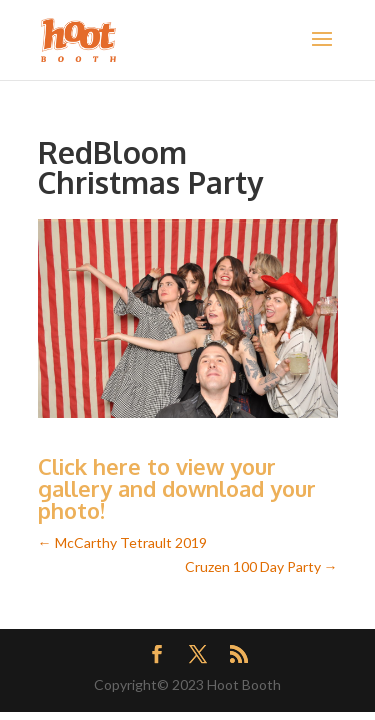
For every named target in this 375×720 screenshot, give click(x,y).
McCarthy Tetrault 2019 (122, 542)
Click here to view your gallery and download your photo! (177, 488)
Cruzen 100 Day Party (261, 566)
